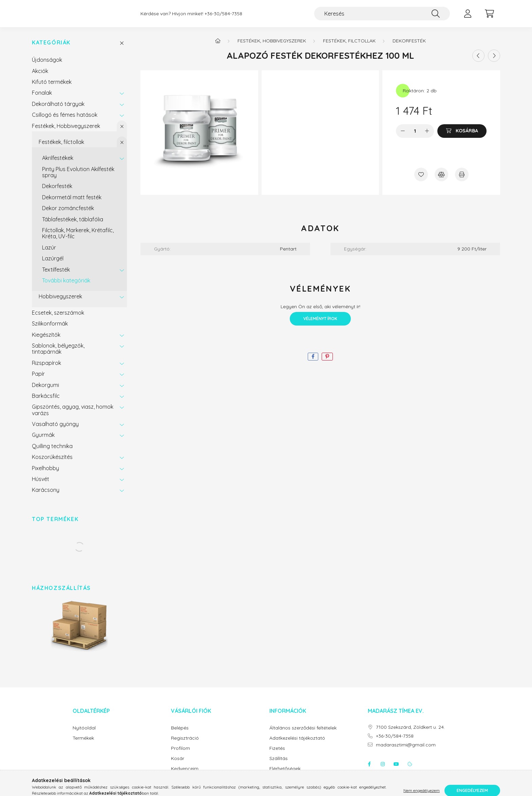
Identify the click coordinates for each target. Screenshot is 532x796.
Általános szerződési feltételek (303, 735)
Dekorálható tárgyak (58, 111)
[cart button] (489, 17)
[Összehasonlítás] (441, 181)
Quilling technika (52, 453)
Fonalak (42, 99)
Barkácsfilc (46, 403)
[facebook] (313, 363)
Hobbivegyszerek (60, 303)
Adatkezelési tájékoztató (297, 745)
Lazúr (49, 254)
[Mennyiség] (415, 138)
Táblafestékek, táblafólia (73, 226)
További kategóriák (66, 287)
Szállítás (279, 765)
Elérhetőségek (285, 775)
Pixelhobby (45, 475)
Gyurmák (43, 442)
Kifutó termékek (52, 89)
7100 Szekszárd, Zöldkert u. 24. (410, 734)
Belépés (180, 735)
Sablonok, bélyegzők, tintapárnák (58, 355)
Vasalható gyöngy (55, 431)
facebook (369, 771)
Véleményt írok (320, 325)
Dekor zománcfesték (68, 215)
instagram (383, 771)
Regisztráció (185, 745)
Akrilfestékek (58, 165)
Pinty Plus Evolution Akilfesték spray (78, 179)
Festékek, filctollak (61, 149)
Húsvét (41, 486)
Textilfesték (56, 276)
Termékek (83, 745)
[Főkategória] (218, 48)
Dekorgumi (45, 392)
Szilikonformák (50, 330)
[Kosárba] (462, 138)
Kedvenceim (185, 775)
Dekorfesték (57, 193)
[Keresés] (382, 17)
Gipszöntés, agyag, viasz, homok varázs (73, 416)
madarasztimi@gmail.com (406, 752)
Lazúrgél (53, 265)
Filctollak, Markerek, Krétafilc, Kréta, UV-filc (78, 240)
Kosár (178, 765)
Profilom (180, 755)
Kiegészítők (46, 341)
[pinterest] (327, 363)
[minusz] (403, 138)
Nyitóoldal (84, 735)
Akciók (40, 78)
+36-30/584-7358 (223, 17)
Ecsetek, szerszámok (58, 319)
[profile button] (468, 17)
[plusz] (427, 138)
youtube (396, 771)
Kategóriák (51, 49)
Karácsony (46, 497)
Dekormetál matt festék (72, 204)
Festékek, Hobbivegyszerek (66, 133)
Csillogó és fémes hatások (65, 122)
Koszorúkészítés (52, 464)
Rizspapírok (46, 370)
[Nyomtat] (462, 181)
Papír (38, 381)
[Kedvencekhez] (421, 181)
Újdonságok (47, 67)
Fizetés (277, 755)
